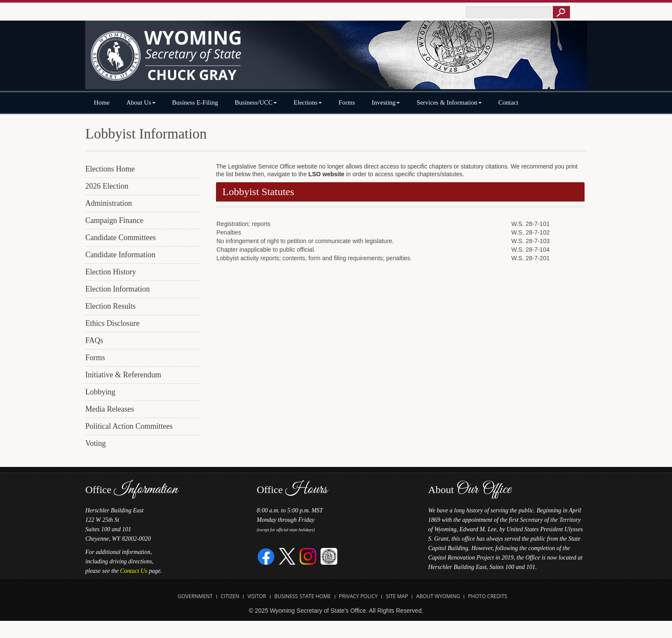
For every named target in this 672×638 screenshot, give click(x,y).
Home (102, 102)
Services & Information (449, 102)
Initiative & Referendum (123, 375)
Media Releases (109, 409)
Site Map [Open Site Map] (397, 596)
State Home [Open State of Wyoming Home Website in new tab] (315, 596)
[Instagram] (308, 556)
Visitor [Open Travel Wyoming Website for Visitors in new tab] (257, 596)
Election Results (110, 306)
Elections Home (110, 169)
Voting (96, 443)
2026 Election (107, 186)
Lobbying (100, 392)
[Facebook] (266, 556)
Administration (109, 203)
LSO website (327, 174)
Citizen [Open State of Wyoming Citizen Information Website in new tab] (230, 596)
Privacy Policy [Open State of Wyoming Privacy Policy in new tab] (358, 596)
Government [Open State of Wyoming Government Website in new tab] (195, 596)
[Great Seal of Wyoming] (329, 556)
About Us (141, 102)
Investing (386, 102)
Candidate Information (120, 255)
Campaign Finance (114, 220)
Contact (508, 102)
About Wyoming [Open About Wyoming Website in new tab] (438, 596)
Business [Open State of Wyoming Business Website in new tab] (286, 596)
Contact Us (133, 571)
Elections (308, 102)
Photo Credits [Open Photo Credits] (487, 596)
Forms (347, 102)
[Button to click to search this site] (561, 12)
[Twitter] (287, 556)
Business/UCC (256, 102)
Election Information (117, 289)
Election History (111, 272)
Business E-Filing (195, 102)
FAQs (94, 340)
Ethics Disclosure (112, 323)
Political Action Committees (129, 426)
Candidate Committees (120, 238)
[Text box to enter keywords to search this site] (508, 12)
